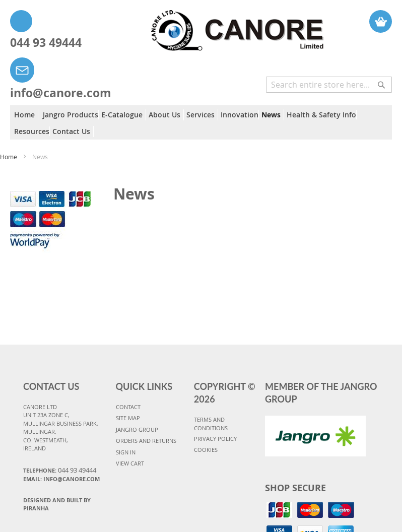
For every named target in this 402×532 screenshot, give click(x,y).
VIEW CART (130, 463)
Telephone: (60, 470)
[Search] (381, 80)
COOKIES (206, 450)
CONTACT (128, 407)
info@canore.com (61, 93)
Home (9, 157)
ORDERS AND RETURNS (146, 441)
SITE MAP (128, 418)
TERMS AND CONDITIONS (211, 424)
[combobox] (329, 85)
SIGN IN (126, 452)
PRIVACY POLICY (215, 439)
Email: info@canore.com (61, 479)
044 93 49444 (46, 42)
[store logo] (214, 25)
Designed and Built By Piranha (57, 504)
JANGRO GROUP (137, 429)
